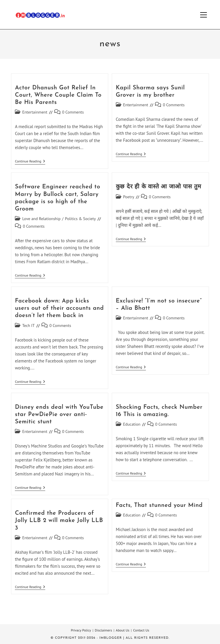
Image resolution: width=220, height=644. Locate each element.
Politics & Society (81, 219)
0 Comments (73, 112)
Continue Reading (30, 162)
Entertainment (35, 112)
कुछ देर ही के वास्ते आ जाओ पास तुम (159, 187)
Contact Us (141, 630)
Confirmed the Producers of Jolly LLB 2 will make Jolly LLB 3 (59, 521)
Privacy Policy (81, 630)
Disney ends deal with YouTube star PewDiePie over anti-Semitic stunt (59, 415)
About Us (123, 630)
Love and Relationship (41, 219)
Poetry (129, 197)
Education (132, 424)
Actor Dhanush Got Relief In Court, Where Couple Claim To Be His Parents (58, 95)
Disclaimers (103, 630)
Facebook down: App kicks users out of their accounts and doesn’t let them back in (59, 308)
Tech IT (28, 325)
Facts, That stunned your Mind (159, 505)
